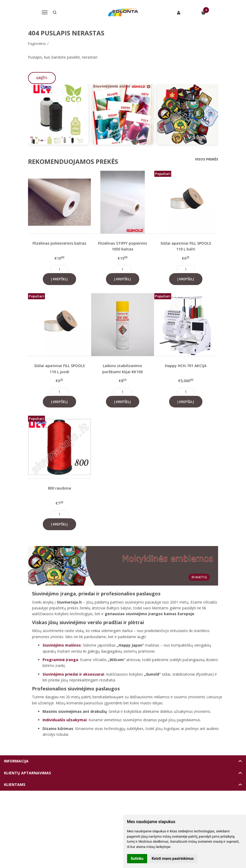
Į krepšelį (59, 279)
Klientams (15, 784)
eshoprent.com (148, 804)
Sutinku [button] (137, 858)
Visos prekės (207, 159)
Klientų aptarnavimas (27, 773)
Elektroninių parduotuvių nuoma (111, 804)
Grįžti (42, 78)
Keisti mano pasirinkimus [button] (173, 858)
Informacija (16, 761)
